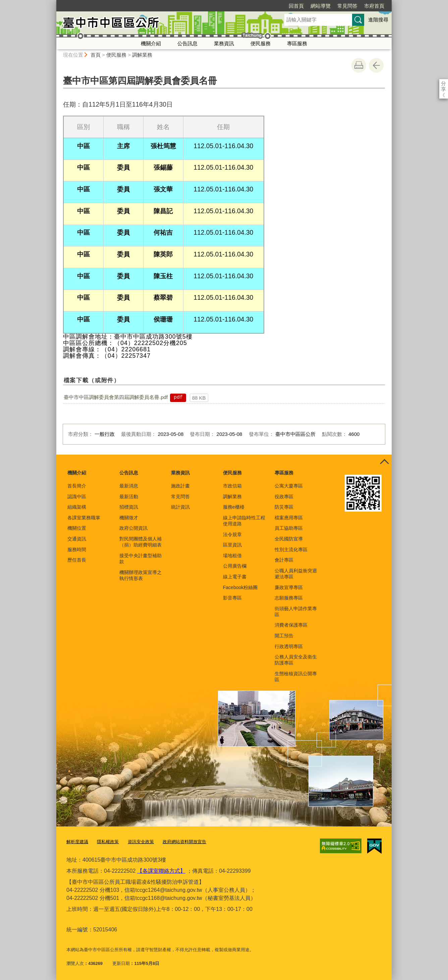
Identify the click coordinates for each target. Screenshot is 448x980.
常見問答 (309, 6)
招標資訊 (129, 507)
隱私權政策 (108, 842)
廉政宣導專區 (289, 587)
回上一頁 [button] (376, 65)
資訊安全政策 (141, 842)
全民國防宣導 (289, 539)
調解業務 (142, 55)
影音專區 (232, 598)
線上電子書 (235, 577)
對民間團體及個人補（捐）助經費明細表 (141, 542)
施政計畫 (180, 486)
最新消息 (129, 486)
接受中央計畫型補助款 (141, 559)
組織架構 (77, 507)
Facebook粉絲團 (240, 587)
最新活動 (129, 497)
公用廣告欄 (235, 566)
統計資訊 (180, 507)
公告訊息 (187, 43)
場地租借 (232, 556)
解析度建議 (77, 842)
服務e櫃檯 (234, 507)
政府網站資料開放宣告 (184, 842)
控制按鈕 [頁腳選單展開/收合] (384, 462)
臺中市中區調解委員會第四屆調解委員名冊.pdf (116, 397)
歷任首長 (77, 560)
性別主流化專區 (291, 550)
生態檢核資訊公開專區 (296, 677)
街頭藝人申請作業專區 (296, 612)
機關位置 (77, 528)
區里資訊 (232, 545)
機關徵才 (129, 518)
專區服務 (297, 43)
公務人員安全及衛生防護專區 (296, 660)
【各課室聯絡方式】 (161, 871)
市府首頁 (336, 6)
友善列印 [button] (359, 65)
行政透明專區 (289, 646)
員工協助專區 (289, 528)
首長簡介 (77, 486)
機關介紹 (151, 43)
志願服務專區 (289, 598)
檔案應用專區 (289, 518)
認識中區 (77, 497)
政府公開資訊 (133, 528)
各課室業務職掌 (84, 518)
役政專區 (284, 497)
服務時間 (77, 550)
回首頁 (258, 6)
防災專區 (284, 507)
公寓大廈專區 (289, 486)
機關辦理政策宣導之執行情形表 (141, 575)
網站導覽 (282, 6)
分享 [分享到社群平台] (443, 83)
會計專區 (284, 560)
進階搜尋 (378, 20)
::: (53, 3)
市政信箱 (232, 486)
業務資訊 (224, 43)
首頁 (96, 55)
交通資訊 (77, 539)
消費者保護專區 (291, 625)
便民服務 (261, 43)
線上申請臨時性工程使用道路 (244, 521)
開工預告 (284, 636)
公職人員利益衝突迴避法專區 (296, 574)
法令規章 (232, 534)
